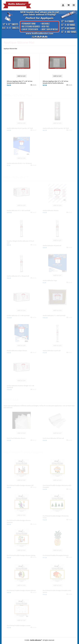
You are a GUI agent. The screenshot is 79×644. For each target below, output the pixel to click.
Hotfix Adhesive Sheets (51, 210)
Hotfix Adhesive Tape (50, 281)
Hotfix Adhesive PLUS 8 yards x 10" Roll (56, 128)
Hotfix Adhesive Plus (18, 95)
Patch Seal (11, 400)
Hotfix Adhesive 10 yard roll (52, 245)
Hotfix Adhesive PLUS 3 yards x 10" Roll (20, 128)
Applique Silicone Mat (19, 42)
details (34, 85)
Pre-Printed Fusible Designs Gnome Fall (20, 485)
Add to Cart (22, 76)
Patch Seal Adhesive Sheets (16, 438)
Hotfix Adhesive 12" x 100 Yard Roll (18, 210)
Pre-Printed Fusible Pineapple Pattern (56, 555)
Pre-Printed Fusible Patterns (23, 452)
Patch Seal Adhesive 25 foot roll (53, 438)
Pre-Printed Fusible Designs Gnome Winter (21, 590)
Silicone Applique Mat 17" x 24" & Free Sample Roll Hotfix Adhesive (20, 82)
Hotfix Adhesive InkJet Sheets (17, 351)
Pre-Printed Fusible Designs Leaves (19, 625)
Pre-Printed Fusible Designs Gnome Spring (21, 555)
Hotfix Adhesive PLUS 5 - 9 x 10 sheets (19, 163)
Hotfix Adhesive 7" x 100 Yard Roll (54, 316)
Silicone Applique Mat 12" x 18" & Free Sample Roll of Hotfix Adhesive (55, 82)
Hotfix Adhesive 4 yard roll (52, 351)
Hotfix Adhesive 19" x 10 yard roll (18, 276)
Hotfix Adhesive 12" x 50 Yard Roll (18, 316)
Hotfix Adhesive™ (16, 177)
